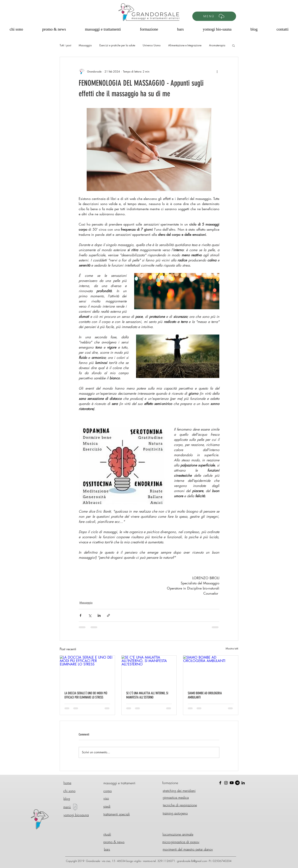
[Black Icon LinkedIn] (243, 783)
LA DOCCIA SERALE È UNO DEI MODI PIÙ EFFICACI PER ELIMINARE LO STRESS (86, 695)
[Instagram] (226, 783)
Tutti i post (65, 45)
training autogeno (175, 813)
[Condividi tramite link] (108, 615)
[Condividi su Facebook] (80, 615)
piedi (107, 806)
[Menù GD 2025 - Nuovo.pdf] (75, 808)
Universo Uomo (152, 45)
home (67, 783)
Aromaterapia (217, 45)
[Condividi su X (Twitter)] (90, 615)
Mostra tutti (232, 648)
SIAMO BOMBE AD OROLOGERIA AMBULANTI (205, 695)
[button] (233, 45)
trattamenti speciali (117, 814)
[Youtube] (232, 783)
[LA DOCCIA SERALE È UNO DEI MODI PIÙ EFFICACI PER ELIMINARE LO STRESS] (87, 671)
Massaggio (85, 45)
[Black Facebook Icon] (220, 783)
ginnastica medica (176, 797)
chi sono (69, 791)
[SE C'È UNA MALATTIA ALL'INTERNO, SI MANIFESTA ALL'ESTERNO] (149, 671)
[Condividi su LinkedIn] (99, 615)
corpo (108, 791)
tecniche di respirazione (180, 805)
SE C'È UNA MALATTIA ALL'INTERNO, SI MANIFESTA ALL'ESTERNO (147, 695)
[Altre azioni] (217, 71)
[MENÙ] (214, 16)
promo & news (114, 842)
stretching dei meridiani (179, 791)
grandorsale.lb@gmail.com (192, 861)
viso (106, 798)
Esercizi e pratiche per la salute (117, 45)
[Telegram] (237, 783)
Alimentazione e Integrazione (185, 45)
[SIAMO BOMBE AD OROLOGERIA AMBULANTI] (211, 671)
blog (67, 799)
